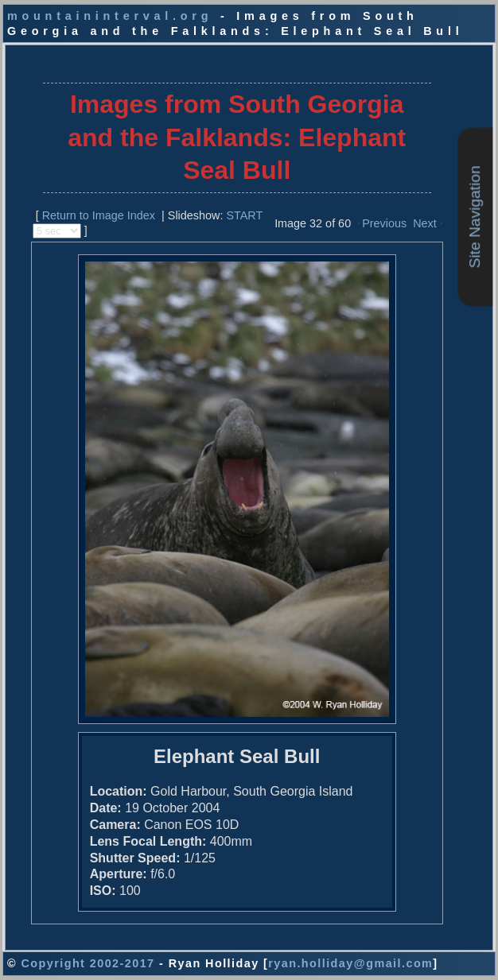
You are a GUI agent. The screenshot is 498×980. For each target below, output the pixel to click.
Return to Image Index (99, 215)
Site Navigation (475, 217)
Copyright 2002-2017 (88, 963)
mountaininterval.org (110, 16)
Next (425, 223)
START (244, 215)
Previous (384, 223)
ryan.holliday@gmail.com (350, 963)
